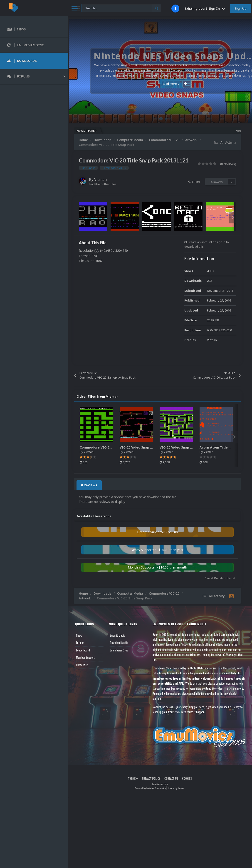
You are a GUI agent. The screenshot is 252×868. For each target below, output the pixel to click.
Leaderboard (83, 650)
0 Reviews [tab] (89, 485)
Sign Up (241, 9)
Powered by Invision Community (150, 788)
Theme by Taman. (176, 788)
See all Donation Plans (220, 578)
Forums (80, 643)
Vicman (100, 180)
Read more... (159, 84)
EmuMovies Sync (119, 650)
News (79, 635)
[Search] (121, 8)
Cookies (187, 778)
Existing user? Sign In (205, 9)
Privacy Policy (151, 778)
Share (194, 182)
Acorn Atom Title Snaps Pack (223, 447)
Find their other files (103, 184)
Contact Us (82, 665)
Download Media (119, 643)
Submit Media (118, 635)
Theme (133, 778)
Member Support (85, 657)
